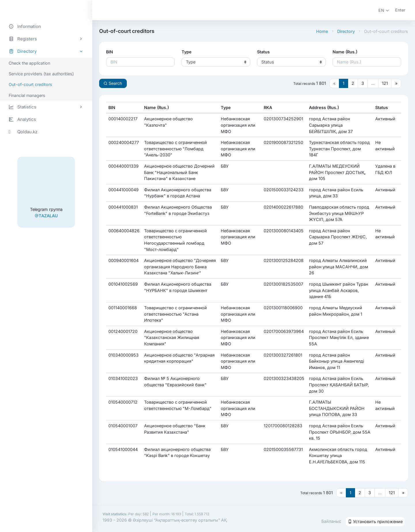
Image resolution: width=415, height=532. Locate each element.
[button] (384, 10)
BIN (110, 52)
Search (113, 83)
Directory (346, 31)
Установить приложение (375, 521)
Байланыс (331, 521)
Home (322, 31)
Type (187, 52)
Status (263, 52)
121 (385, 83)
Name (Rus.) (345, 52)
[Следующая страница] (396, 83)
